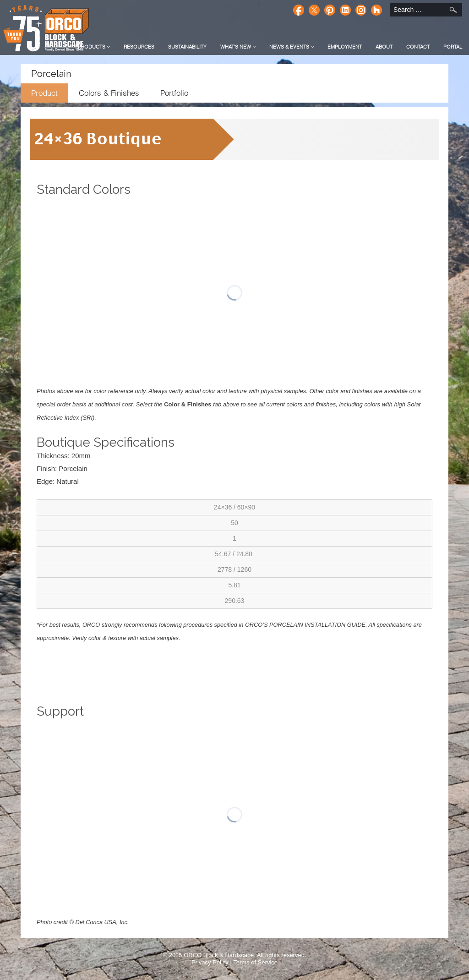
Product (44, 93)
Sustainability (187, 47)
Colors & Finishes (109, 93)
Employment (345, 47)
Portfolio (174, 93)
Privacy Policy (210, 962)
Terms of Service (255, 962)
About (384, 47)
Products (94, 47)
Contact (418, 47)
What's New (238, 47)
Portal (453, 47)
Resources (139, 47)
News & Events (292, 47)
